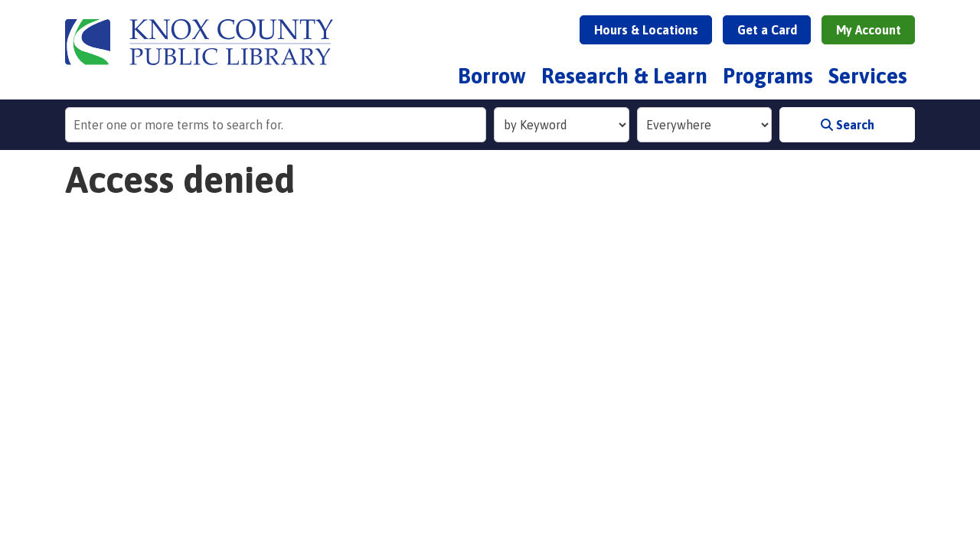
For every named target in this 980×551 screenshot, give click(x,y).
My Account (869, 30)
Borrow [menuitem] (492, 76)
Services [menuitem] (868, 76)
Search (848, 125)
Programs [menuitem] (768, 76)
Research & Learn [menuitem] (624, 76)
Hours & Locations (646, 30)
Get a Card (767, 30)
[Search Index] (562, 125)
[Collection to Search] (705, 125)
